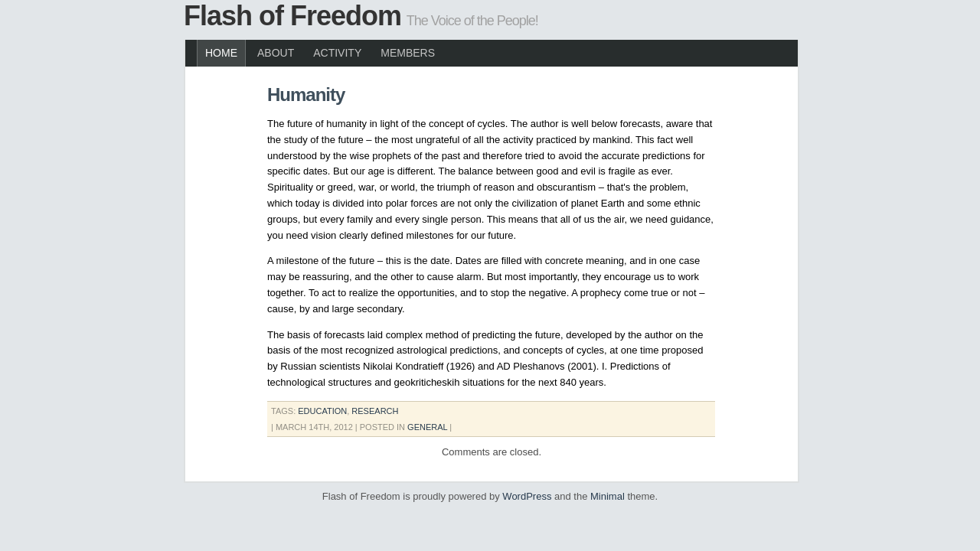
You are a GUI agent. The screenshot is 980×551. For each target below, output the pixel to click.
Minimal (608, 496)
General (427, 427)
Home (221, 53)
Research (375, 411)
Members (408, 53)
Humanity (306, 95)
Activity (337, 53)
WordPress (527, 496)
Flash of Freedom (292, 16)
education (322, 411)
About (276, 53)
